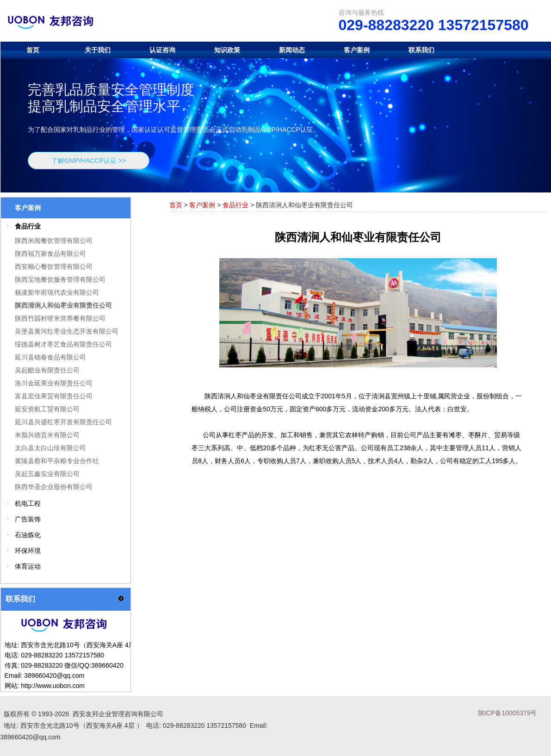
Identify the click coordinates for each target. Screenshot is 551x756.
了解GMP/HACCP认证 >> (89, 161)
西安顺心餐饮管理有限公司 (54, 266)
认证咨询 (162, 50)
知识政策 (227, 50)
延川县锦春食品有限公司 (50, 357)
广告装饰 (28, 519)
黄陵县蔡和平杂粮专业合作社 (57, 461)
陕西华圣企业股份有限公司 (54, 487)
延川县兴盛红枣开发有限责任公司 (63, 422)
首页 (33, 50)
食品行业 (235, 205)
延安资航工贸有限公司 (47, 409)
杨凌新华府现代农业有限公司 (57, 292)
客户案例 (357, 50)
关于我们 (98, 50)
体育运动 (28, 566)
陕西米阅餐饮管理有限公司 (54, 241)
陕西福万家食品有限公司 (50, 254)
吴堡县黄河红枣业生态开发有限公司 (67, 331)
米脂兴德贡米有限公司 (47, 435)
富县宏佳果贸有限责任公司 (54, 396)
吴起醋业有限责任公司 (47, 370)
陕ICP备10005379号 (508, 713)
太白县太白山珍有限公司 (50, 448)
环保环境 (28, 551)
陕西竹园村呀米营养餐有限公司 (60, 318)
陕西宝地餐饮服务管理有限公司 (60, 279)
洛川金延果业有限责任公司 (54, 383)
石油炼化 (28, 535)
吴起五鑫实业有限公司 (47, 474)
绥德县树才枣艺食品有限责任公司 (63, 344)
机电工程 (28, 503)
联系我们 (421, 50)
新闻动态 (292, 50)
